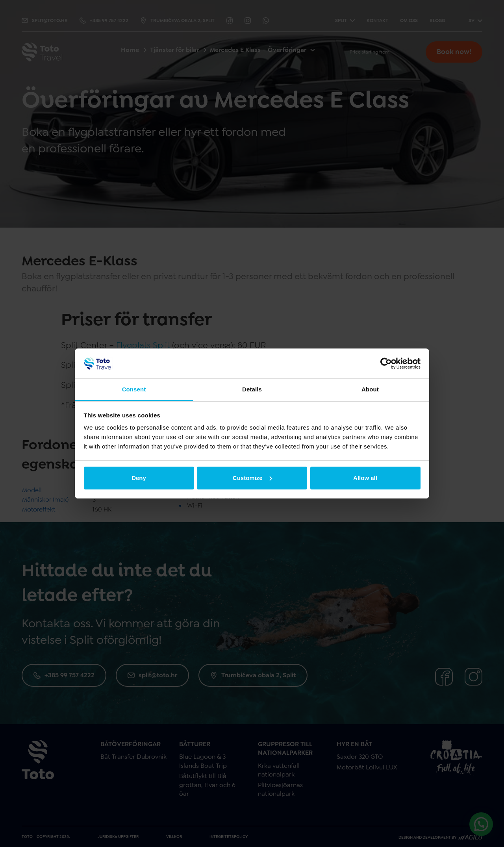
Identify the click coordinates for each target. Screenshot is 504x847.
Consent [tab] (134, 389)
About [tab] (370, 389)
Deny (139, 478)
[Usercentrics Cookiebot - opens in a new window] (386, 363)
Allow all (365, 478)
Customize (252, 478)
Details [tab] (252, 389)
